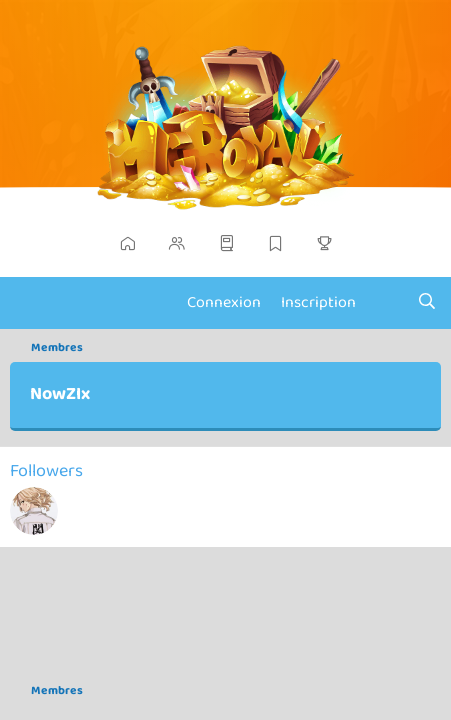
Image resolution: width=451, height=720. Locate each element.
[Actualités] (386, 303)
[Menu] (27, 303)
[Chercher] (426, 303)
